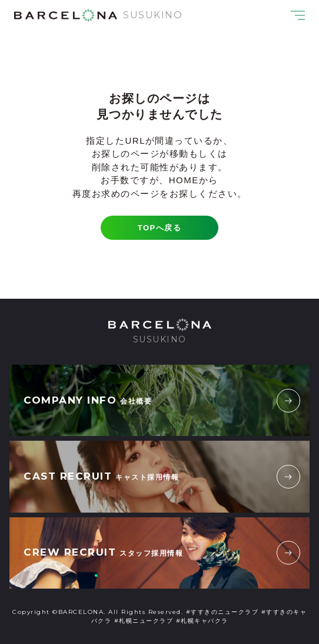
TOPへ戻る (160, 228)
